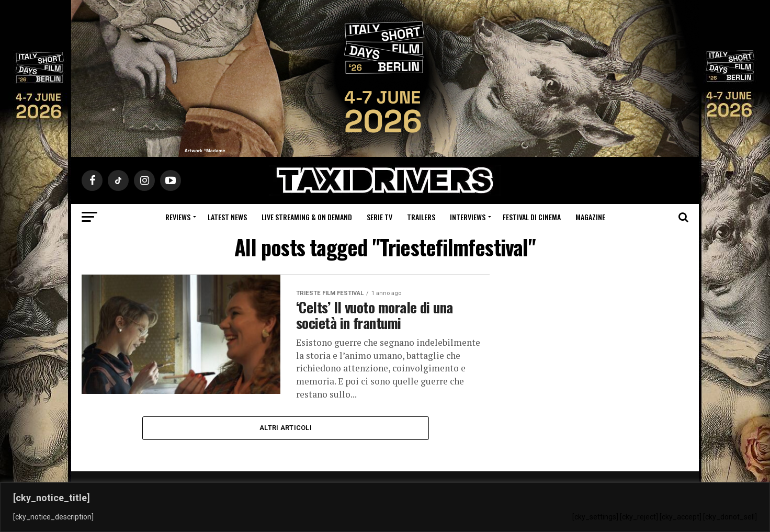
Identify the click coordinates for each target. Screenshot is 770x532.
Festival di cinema (532, 217)
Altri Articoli (286, 428)
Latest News (227, 217)
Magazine (590, 217)
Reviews (178, 217)
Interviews (468, 217)
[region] (385, 507)
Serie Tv (380, 217)
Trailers (421, 217)
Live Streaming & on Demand (307, 217)
